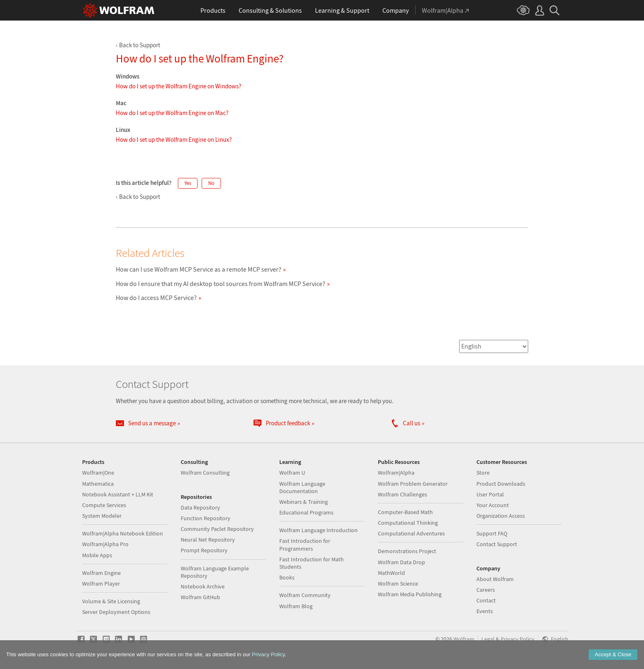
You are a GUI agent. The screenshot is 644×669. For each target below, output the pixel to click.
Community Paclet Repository (217, 529)
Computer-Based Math (405, 512)
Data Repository (200, 508)
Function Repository (206, 518)
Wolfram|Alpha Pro (105, 544)
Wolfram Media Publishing (410, 594)
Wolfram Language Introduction (319, 530)
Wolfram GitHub (200, 597)
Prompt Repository (204, 550)
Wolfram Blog (296, 606)
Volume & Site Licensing (111, 601)
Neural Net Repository (208, 540)
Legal (488, 639)
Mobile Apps (97, 555)
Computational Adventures (411, 533)
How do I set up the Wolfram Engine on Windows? (178, 86)
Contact (486, 600)
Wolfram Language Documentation (302, 487)
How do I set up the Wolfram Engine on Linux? (174, 140)
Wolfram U (292, 473)
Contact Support (497, 544)
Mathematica (98, 484)
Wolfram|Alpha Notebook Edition (123, 533)
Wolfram (464, 639)
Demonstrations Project (407, 551)
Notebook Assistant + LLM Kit (118, 494)
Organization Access (501, 516)
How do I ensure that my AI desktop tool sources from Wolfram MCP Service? (221, 284)
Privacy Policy (517, 639)
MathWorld (391, 573)
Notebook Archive (203, 586)
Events (485, 611)
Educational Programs (306, 512)
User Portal (490, 494)
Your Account (493, 505)
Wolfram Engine (101, 573)
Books (287, 577)
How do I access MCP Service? (156, 298)
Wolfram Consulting (205, 473)
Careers (486, 590)
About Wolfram (495, 579)
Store (483, 473)
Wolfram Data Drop (401, 562)
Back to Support (140, 45)
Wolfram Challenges (402, 494)
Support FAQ (492, 533)
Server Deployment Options (116, 612)
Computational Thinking (408, 523)
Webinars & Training (304, 502)
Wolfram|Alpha (396, 473)
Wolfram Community (305, 595)
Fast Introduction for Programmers (305, 544)
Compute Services (104, 505)
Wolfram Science (398, 584)
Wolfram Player (101, 584)
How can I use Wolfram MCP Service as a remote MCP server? (199, 269)
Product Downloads (501, 484)
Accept (613, 654)
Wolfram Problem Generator (413, 484)
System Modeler (102, 516)
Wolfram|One (98, 473)
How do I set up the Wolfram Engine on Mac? (172, 113)
